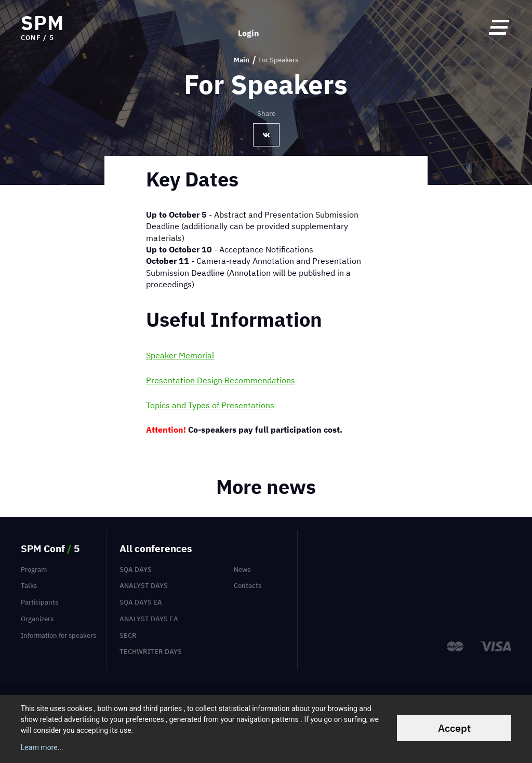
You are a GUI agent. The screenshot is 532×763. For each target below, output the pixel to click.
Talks (29, 586)
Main (242, 60)
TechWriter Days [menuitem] (151, 652)
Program (34, 570)
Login (249, 27)
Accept (454, 728)
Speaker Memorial (180, 355)
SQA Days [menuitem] (136, 570)
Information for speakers (58, 635)
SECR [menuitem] (128, 635)
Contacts (248, 586)
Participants (39, 602)
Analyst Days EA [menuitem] (149, 619)
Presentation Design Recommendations (221, 380)
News (242, 570)
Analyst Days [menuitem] (144, 586)
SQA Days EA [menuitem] (141, 602)
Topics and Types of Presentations (210, 405)
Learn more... (42, 747)
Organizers (37, 619)
